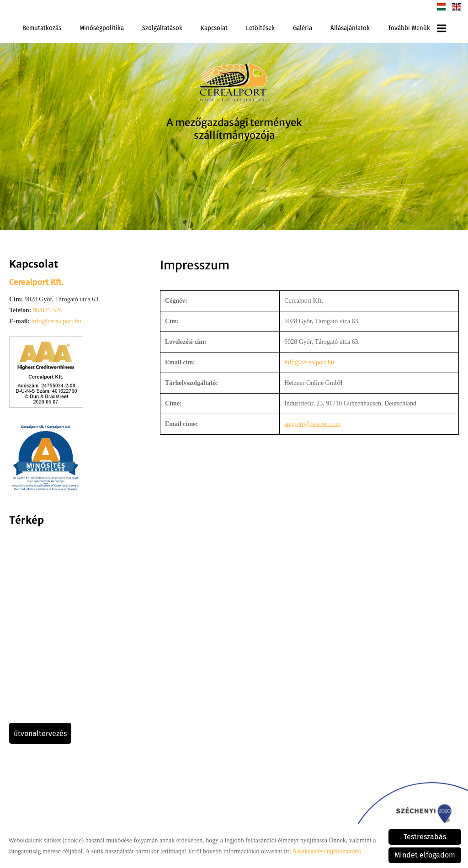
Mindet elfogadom (425, 855)
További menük (417, 28)
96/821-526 (48, 310)
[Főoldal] (234, 84)
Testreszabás (425, 837)
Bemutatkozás (42, 28)
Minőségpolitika (102, 28)
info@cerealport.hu (56, 321)
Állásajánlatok (350, 28)
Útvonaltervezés (40, 734)
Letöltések (260, 28)
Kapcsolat (214, 28)
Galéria (303, 28)
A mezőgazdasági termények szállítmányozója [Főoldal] (234, 129)
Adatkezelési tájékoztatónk (327, 851)
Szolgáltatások (162, 28)
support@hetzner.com (312, 424)
